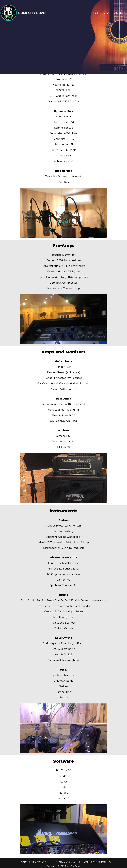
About (118, 13)
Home (95, 13)
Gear (106, 13)
